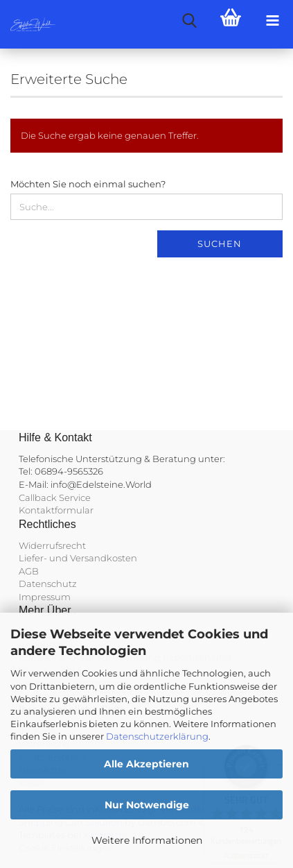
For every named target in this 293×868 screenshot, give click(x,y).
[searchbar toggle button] (189, 21)
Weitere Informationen (147, 840)
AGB (29, 571)
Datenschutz (48, 584)
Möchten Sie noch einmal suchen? (88, 184)
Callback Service (55, 497)
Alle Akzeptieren (146, 764)
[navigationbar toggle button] (272, 21)
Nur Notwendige (147, 805)
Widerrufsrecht (52, 545)
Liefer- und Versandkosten (78, 558)
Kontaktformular (56, 510)
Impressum (45, 597)
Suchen (220, 244)
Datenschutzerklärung (157, 736)
